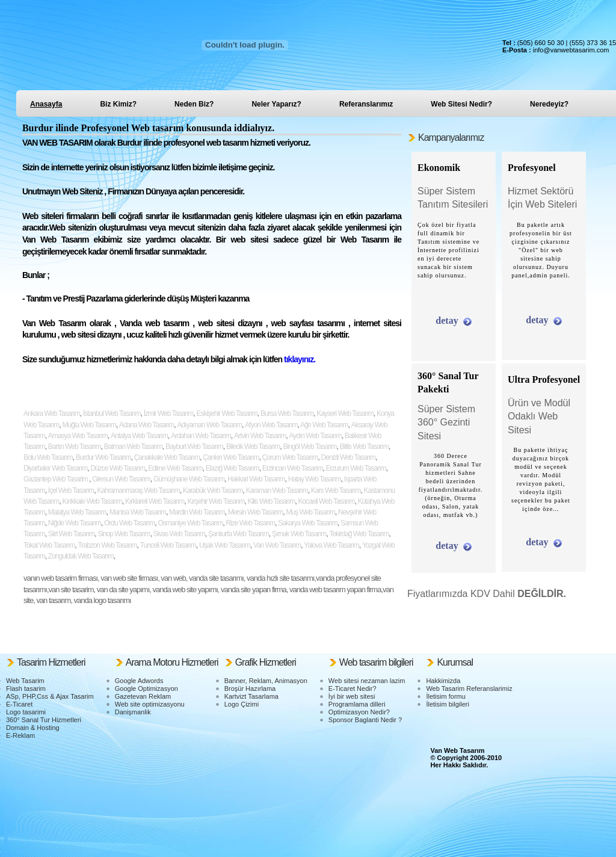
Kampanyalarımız (451, 138)
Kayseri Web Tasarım (345, 413)
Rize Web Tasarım (250, 523)
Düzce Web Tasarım (118, 468)
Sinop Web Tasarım (124, 534)
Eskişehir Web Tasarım (226, 413)
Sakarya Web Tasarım (308, 523)
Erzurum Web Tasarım (356, 468)
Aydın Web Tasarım (316, 436)
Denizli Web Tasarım (348, 457)
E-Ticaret (19, 704)
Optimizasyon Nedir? (359, 712)
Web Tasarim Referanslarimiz (469, 688)
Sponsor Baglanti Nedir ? (365, 720)
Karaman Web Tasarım (276, 490)
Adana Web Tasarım (146, 425)
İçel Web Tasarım (71, 490)
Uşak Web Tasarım (225, 545)
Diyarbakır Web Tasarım (55, 468)
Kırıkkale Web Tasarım (92, 501)
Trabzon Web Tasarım (107, 545)
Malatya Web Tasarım (77, 512)
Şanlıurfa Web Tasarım (239, 534)
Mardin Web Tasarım (197, 512)
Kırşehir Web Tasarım (216, 501)
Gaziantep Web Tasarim (56, 479)
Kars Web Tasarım (336, 490)
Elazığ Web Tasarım (233, 468)
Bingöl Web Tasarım (310, 447)
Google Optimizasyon (146, 688)
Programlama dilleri (357, 704)
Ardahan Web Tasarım (201, 436)
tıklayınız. (299, 359)
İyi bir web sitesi (352, 696)
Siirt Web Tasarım (71, 534)
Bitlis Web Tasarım (364, 447)
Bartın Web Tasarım (75, 447)
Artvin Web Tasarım (260, 436)
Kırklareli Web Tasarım (155, 501)
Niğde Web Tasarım (75, 523)
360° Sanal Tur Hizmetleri (44, 720)
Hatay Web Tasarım (315, 479)
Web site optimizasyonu (150, 704)
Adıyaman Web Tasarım (209, 425)
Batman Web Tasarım (133, 447)
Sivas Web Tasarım (179, 534)
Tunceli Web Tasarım (168, 545)
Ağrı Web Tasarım (323, 425)
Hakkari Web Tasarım (256, 479)
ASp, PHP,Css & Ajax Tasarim (50, 696)
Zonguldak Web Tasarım (81, 556)
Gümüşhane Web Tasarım (189, 479)
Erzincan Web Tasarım (292, 468)
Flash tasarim (26, 688)
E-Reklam (20, 735)
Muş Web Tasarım (311, 512)
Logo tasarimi (26, 712)
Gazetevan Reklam (143, 696)
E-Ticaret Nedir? (353, 688)
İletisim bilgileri (448, 704)
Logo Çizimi (242, 704)
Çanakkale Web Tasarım (167, 457)
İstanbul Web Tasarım (112, 413)
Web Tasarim (25, 681)
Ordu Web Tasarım (129, 523)
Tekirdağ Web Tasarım (359, 534)
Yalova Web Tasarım (331, 545)
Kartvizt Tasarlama (251, 696)
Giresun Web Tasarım (121, 479)
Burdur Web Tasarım (103, 457)
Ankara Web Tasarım (52, 413)
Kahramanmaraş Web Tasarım (138, 490)
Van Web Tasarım (277, 545)
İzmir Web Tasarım (169, 413)
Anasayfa (46, 104)
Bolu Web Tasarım (48, 457)
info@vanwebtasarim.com (571, 50)
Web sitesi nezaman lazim (367, 681)
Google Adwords (139, 681)
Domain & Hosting (33, 728)
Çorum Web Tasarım (290, 457)
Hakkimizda (443, 681)
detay (447, 320)
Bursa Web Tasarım (287, 413)
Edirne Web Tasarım (175, 468)
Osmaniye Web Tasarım (191, 523)
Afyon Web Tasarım (271, 425)
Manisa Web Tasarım (138, 512)
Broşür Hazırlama (250, 688)
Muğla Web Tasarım (89, 425)
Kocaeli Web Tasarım (326, 501)
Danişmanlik (133, 712)
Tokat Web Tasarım (49, 545)
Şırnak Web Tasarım (299, 534)
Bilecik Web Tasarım (253, 447)
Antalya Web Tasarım (139, 436)
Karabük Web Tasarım (213, 490)
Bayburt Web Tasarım (194, 447)
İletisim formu (445, 696)
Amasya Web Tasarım (78, 436)
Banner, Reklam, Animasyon (266, 681)
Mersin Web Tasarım (256, 512)
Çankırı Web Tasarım (231, 457)
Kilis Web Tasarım (272, 501)
